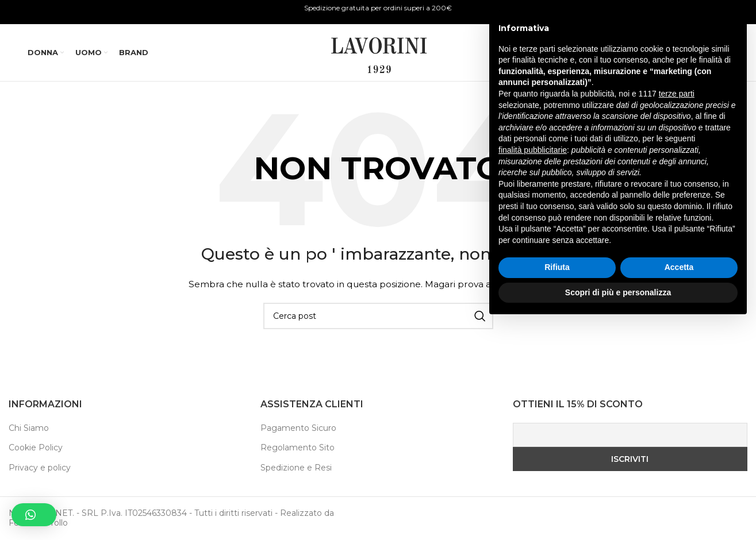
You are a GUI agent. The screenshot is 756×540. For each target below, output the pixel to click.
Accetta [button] (679, 484)
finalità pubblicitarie (533, 366)
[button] (34, 515)
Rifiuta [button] (557, 484)
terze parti (677, 310)
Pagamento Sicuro (298, 428)
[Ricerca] (642, 53)
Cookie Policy (36, 448)
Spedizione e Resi (296, 468)
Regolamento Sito (298, 448)
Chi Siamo (29, 428)
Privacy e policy (40, 468)
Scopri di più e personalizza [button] (618, 508)
